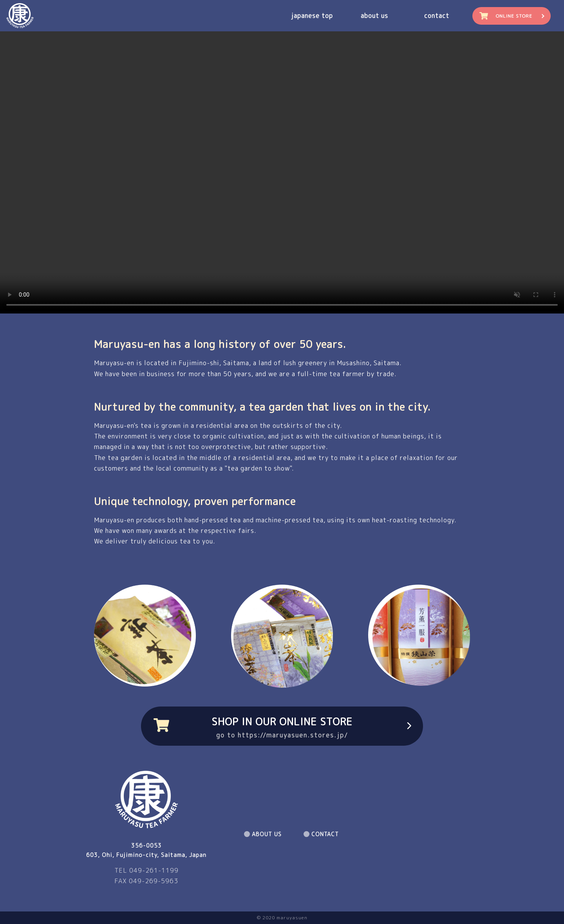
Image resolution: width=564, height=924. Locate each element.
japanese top (312, 16)
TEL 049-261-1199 (146, 870)
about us (374, 16)
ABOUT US (267, 834)
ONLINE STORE (514, 16)
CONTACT (325, 834)
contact (437, 16)
